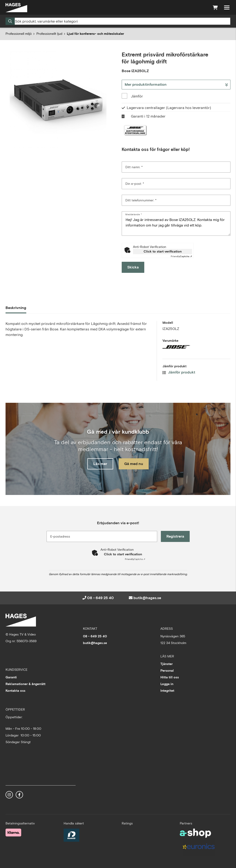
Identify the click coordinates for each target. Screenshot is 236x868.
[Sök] (118, 21)
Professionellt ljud (49, 34)
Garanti (11, 677)
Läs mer (100, 464)
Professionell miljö (19, 34)
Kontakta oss (15, 691)
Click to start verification (163, 251)
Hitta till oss (170, 677)
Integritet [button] (167, 691)
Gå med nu (134, 464)
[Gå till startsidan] (16, 8)
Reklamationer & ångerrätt (25, 684)
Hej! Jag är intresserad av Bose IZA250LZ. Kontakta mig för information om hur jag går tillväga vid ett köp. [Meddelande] (176, 224)
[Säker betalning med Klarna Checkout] (13, 832)
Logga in (167, 684)
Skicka (133, 267)
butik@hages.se (147, 598)
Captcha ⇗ (181, 256)
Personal (167, 671)
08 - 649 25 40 (100, 598)
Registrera (175, 536)
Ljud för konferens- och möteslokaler (95, 34)
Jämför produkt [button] (179, 372)
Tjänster (167, 664)
